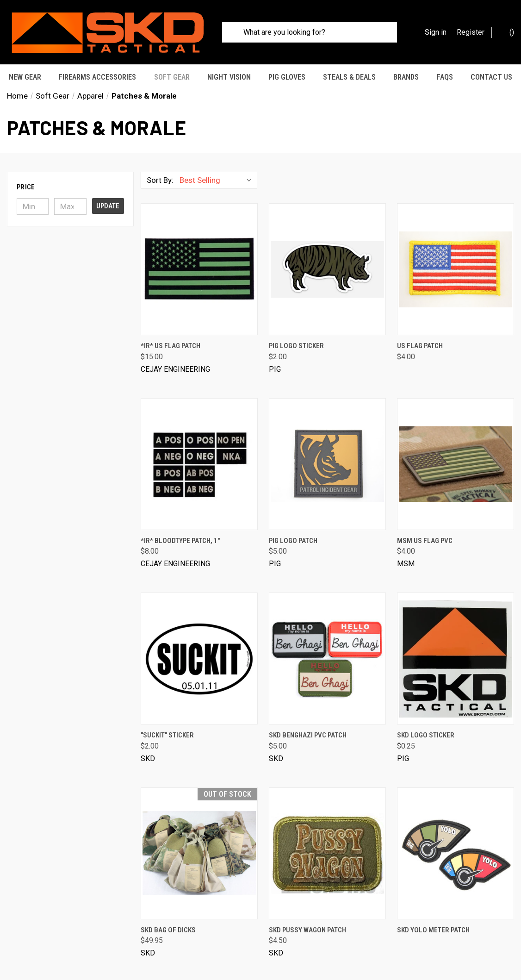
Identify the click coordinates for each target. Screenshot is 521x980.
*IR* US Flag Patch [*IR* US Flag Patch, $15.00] (171, 333)
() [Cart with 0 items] (507, 32)
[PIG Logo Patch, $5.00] (327, 451)
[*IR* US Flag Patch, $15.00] (199, 256)
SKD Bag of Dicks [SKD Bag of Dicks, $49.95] (168, 917)
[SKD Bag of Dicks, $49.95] (199, 840)
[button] (70, 174)
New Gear (25, 77)
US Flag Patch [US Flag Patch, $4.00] (420, 333)
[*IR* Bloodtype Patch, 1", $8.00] (199, 451)
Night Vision (229, 77)
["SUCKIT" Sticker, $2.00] (199, 646)
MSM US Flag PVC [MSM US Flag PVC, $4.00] (425, 527)
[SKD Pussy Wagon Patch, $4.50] (327, 840)
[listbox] (217, 167)
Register (471, 32)
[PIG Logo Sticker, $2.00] (327, 256)
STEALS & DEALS (349, 77)
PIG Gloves (287, 77)
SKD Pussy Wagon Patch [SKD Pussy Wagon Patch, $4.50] (307, 917)
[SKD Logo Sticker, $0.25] (456, 646)
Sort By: (160, 167)
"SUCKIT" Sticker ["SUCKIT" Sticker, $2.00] (167, 722)
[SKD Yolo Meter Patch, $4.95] (456, 840)
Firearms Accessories (97, 77)
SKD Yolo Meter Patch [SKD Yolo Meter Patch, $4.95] (433, 917)
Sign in (436, 32)
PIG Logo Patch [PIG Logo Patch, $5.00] (293, 527)
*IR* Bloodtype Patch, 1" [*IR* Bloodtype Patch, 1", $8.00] (180, 527)
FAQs (445, 77)
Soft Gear (172, 77)
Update (108, 193)
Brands (406, 77)
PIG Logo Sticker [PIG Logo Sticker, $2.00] (296, 333)
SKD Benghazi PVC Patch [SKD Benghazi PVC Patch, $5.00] (308, 722)
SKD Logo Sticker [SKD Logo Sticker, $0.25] (426, 722)
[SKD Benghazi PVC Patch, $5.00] (327, 646)
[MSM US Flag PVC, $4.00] (456, 451)
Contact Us (491, 77)
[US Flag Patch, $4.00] (456, 256)
